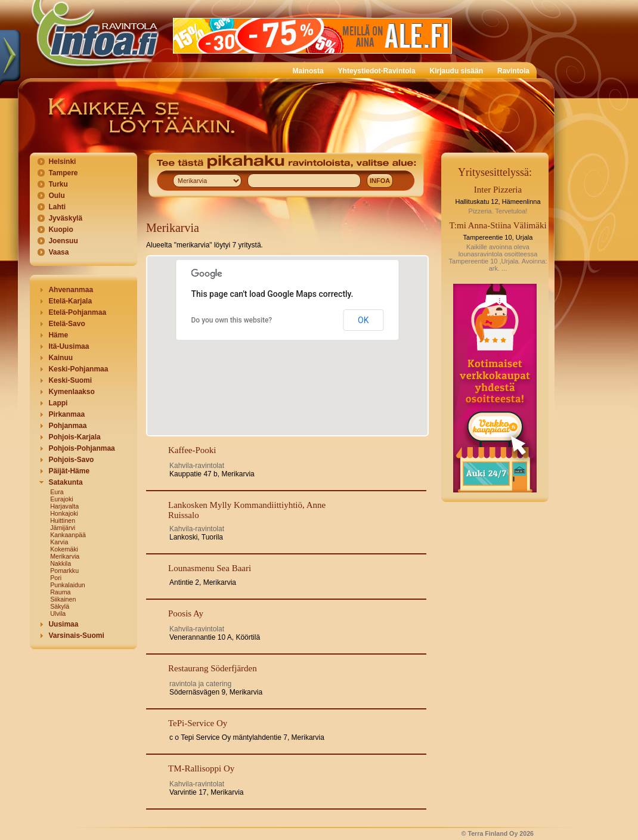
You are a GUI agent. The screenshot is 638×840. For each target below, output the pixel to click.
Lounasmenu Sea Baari (210, 568)
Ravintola (513, 71)
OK (363, 320)
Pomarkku (64, 571)
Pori (56, 578)
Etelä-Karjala (70, 301)
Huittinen (63, 520)
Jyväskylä (65, 218)
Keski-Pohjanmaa (78, 369)
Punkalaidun (68, 585)
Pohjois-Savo (71, 460)
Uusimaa (63, 624)
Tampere (63, 173)
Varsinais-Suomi (76, 636)
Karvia (59, 542)
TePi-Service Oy (198, 723)
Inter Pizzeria (498, 190)
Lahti (57, 207)
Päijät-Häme (69, 471)
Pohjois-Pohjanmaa (81, 448)
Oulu (56, 196)
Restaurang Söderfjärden (213, 668)
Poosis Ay (186, 613)
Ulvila (58, 613)
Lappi (58, 403)
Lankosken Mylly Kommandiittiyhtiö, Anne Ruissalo (247, 510)
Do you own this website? (232, 320)
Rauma (60, 592)
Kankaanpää (68, 535)
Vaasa (58, 252)
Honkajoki (64, 513)
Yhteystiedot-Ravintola (377, 71)
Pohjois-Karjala (74, 437)
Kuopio (61, 230)
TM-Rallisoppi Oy (201, 768)
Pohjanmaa (67, 426)
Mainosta (308, 71)
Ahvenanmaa (71, 290)
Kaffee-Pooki (192, 450)
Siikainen (63, 599)
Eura (57, 492)
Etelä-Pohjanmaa (77, 312)
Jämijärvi (63, 528)
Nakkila (61, 563)
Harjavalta (64, 506)
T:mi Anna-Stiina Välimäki (498, 225)
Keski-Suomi (70, 380)
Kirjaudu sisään (456, 71)
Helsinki (62, 162)
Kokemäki (64, 549)
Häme (58, 335)
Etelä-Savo (66, 324)
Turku (58, 184)
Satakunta (65, 482)
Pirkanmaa (66, 414)
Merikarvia (65, 556)
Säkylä (60, 606)
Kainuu (61, 358)
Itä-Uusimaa (69, 346)
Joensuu (63, 241)
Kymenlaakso (71, 392)
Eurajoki (62, 499)
